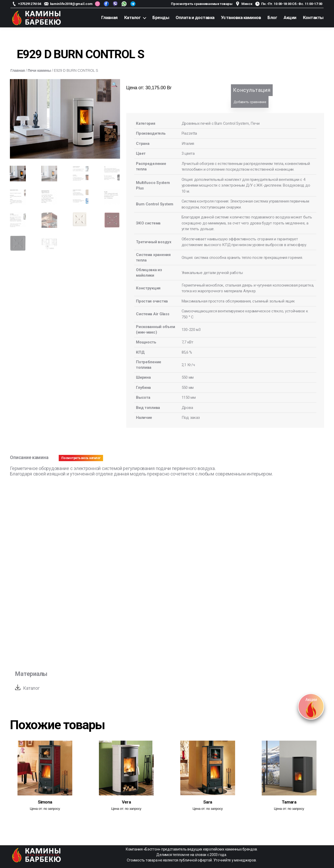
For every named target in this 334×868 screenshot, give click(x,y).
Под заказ (191, 418)
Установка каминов (241, 17)
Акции (290, 17)
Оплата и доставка (195, 17)
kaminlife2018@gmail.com (71, 4)
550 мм (188, 377)
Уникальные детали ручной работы (212, 273)
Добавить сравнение (250, 102)
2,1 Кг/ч (188, 365)
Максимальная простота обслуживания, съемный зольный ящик (238, 301)
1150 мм (189, 397)
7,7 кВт (187, 342)
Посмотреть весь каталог (81, 458)
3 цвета (188, 153)
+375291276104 (30, 4)
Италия (188, 144)
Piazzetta (189, 133)
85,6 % (187, 352)
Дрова (187, 408)
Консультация (252, 90)
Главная (109, 17)
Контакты (313, 17)
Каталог (133, 17)
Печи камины (39, 70)
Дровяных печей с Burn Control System (215, 123)
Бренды (161, 17)
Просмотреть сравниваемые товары (202, 4)
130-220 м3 (191, 330)
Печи (255, 123)
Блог (272, 17)
